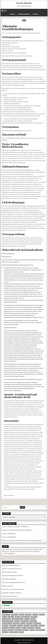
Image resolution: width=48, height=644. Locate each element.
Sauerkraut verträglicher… (10, 579)
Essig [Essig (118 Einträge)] (35, 615)
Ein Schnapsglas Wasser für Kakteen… (13, 576)
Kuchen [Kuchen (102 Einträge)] (33, 621)
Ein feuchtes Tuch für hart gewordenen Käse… (29, 541)
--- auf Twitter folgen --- (9, 553)
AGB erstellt (6, 33)
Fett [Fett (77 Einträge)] (4, 617)
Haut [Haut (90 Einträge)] (17, 621)
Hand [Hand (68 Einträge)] (33, 619)
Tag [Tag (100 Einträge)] (19, 628)
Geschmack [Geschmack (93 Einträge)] (6, 619)
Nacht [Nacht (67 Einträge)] (5, 626)
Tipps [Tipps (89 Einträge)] (38, 628)
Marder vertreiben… (8, 586)
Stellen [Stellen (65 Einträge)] (5, 628)
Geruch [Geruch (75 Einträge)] (34, 617)
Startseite (12, 14)
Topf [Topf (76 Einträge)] (5, 630)
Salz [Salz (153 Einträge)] (20, 626)
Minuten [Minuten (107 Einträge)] (37, 623)
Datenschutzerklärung (24, 14)
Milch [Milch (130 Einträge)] (30, 623)
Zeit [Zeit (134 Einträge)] (32, 630)
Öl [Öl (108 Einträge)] (22, 632)
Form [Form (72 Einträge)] (18, 617)
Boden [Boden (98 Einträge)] (21, 615)
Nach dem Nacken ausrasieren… (11, 565)
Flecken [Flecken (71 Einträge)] (11, 617)
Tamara (4, 537)
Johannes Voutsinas (8, 541)
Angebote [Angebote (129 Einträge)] (6, 615)
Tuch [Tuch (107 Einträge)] (11, 630)
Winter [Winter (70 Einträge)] (26, 630)
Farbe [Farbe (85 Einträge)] (42, 615)
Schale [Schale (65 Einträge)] (27, 626)
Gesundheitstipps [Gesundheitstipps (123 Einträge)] (17, 619)
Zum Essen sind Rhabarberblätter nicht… (14, 583)
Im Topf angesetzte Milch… (10, 596)
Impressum (35, 14)
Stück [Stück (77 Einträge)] (12, 628)
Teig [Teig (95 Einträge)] (24, 628)
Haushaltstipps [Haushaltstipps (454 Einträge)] (8, 621)
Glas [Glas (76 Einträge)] (27, 619)
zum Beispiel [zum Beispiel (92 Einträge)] (14, 632)
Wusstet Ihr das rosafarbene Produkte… (13, 589)
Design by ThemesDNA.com (24, 643)
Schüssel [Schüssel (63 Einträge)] (34, 626)
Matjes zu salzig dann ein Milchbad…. (19, 527)
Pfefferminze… (12, 534)
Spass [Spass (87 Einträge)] (42, 626)
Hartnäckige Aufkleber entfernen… (12, 593)
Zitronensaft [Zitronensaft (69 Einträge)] (40, 630)
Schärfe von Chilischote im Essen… (12, 569)
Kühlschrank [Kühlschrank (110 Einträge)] (7, 623)
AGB (24, 20)
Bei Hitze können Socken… (10, 572)
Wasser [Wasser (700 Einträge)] (18, 630)
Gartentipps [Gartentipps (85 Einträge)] (26, 617)
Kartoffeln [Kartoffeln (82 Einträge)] (25, 621)
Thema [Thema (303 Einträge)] (31, 628)
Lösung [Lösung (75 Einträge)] (16, 623)
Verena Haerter (24, 3)
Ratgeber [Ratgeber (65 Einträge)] (13, 626)
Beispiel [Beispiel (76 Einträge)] (14, 615)
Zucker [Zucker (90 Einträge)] (5, 632)
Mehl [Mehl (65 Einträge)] (23, 623)
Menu (5, 11)
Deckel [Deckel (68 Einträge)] (28, 615)
